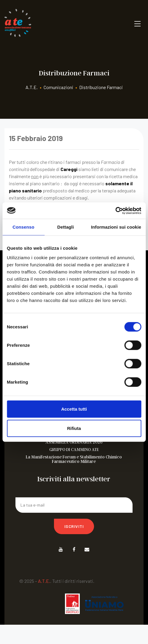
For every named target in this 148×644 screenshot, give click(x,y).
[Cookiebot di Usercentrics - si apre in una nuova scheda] (115, 211)
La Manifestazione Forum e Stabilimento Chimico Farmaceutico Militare (74, 459)
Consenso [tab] (23, 227)
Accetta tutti (74, 409)
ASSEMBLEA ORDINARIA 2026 (74, 442)
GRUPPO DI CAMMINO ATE (74, 449)
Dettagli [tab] (66, 227)
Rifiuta (74, 428)
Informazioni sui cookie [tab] (116, 227)
